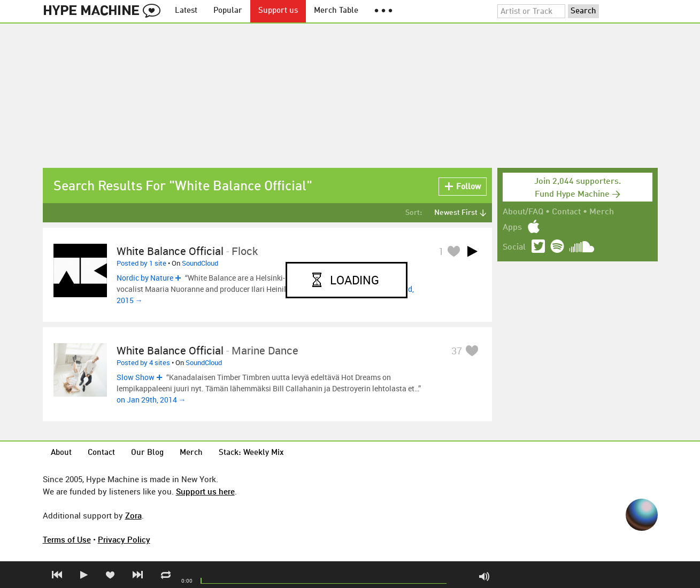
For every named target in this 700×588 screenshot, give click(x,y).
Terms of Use (67, 539)
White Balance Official (170, 251)
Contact (566, 212)
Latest (186, 11)
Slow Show (136, 377)
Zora (133, 515)
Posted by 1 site (141, 263)
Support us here (205, 491)
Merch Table (336, 11)
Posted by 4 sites (143, 362)
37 (457, 351)
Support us (278, 11)
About (61, 453)
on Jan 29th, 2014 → (151, 400)
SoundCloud (200, 263)
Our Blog (147, 453)
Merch (602, 212)
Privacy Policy (124, 539)
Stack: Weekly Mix (251, 453)
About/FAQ (523, 212)
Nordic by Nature (145, 278)
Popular (228, 11)
